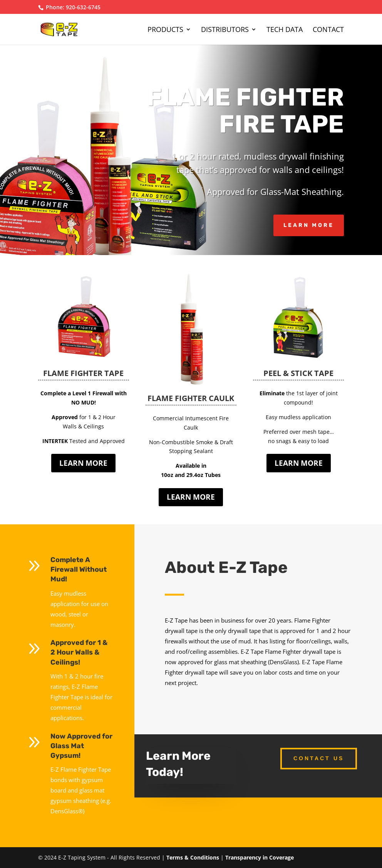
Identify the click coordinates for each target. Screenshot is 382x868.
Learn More (309, 225)
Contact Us (319, 758)
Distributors (225, 30)
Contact (328, 30)
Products (165, 30)
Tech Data (285, 30)
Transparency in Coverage (260, 857)
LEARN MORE (83, 463)
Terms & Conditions (193, 857)
